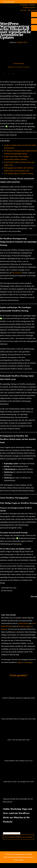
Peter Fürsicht (20, 63)
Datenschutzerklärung (18, 857)
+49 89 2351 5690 (8, 2)
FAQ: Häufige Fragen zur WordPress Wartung (18, 173)
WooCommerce (17, 273)
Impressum (29, 857)
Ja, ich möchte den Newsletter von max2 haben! (18, 837)
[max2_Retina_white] (9, 6)
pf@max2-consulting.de (25, 662)
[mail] (34, 2)
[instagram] (31, 2)
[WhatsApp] (11, 74)
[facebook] (29, 2)
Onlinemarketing (23, 623)
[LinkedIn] (9, 74)
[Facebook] (4, 74)
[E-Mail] (13, 74)
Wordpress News (22, 42)
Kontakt (21, 860)
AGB (15, 860)
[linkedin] (33, 2)
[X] (7, 74)
